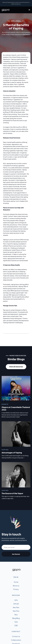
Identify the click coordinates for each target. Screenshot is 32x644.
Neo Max (16, 607)
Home (16, 582)
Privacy (16, 589)
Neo (16, 615)
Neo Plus (16, 611)
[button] (29, 10)
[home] (6, 10)
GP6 (16, 600)
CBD (16, 625)
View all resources (16, 367)
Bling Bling (16, 618)
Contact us (16, 636)
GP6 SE (16, 604)
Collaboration (16, 640)
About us (16, 586)
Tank (16, 622)
